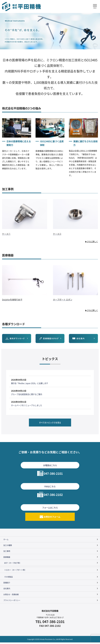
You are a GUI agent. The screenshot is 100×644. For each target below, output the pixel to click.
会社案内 (7, 590)
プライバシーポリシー (12, 602)
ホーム (6, 541)
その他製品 (9, 578)
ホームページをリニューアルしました (28, 405)
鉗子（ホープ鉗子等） (13, 564)
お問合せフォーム (52, 518)
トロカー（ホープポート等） (15, 571)
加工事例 (7, 553)
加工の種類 (8, 547)
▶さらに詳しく (91, 241)
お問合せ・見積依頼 (11, 596)
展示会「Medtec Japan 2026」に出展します (30, 383)
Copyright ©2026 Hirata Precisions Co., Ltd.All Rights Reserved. (50, 641)
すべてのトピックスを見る (50, 423)
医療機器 (7, 559)
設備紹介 (7, 584)
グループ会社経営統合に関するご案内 (28, 394)
